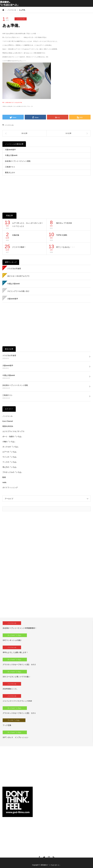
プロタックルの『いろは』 (13, 472)
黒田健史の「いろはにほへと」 (51, 865)
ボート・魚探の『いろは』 (13, 436)
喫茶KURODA (8, 426)
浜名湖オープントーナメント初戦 (18, 161)
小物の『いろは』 (9, 442)
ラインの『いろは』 (10, 457)
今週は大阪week (11, 155)
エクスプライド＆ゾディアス (13, 431)
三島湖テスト (10, 167)
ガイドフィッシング (10, 487)
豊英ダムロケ (10, 173)
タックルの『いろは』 (11, 447)
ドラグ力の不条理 (14, 269)
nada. (5, 482)
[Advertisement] (46, 192)
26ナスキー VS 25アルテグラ (18, 276)
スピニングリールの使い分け (18, 291)
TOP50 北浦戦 (62, 235)
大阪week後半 (10, 150)
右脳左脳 (16, 235)
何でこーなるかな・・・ (66, 247)
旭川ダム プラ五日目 (64, 223)
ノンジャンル (21, 19)
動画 (4, 477)
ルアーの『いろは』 (10, 452)
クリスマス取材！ (19, 247)
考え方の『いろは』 (10, 467)
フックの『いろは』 (10, 462)
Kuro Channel (8, 421)
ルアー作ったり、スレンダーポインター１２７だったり (27, 225)
